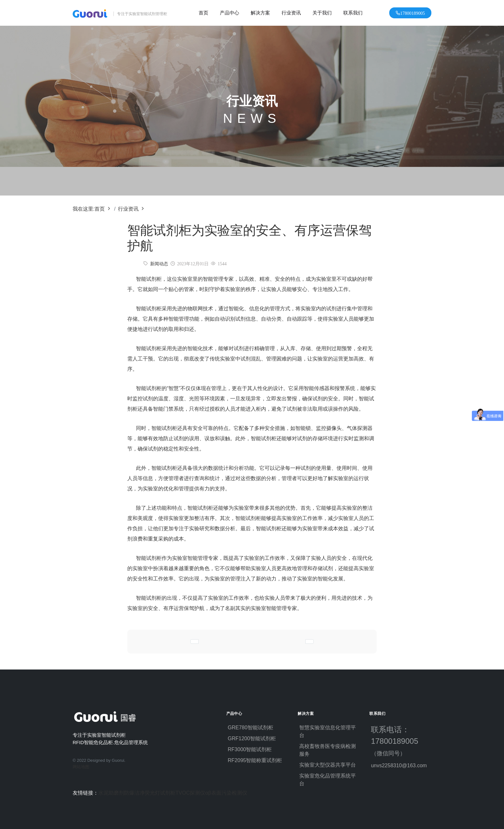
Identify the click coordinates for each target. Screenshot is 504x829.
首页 (203, 13)
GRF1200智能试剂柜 (252, 738)
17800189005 (413, 13)
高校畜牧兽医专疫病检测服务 (328, 750)
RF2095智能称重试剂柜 (255, 760)
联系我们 (353, 13)
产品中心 (230, 13)
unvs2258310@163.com (399, 765)
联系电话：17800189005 (398, 741)
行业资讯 (291, 13)
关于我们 (322, 13)
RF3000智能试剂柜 (250, 749)
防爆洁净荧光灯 (142, 793)
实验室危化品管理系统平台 (328, 780)
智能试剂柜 (149, 309)
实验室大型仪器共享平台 (328, 765)
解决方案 (260, 13)
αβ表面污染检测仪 (226, 793)
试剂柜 (168, 793)
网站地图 (81, 767)
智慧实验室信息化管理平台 (328, 731)
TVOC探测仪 (190, 793)
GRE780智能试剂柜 (251, 728)
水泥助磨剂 (111, 793)
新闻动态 (159, 264)
